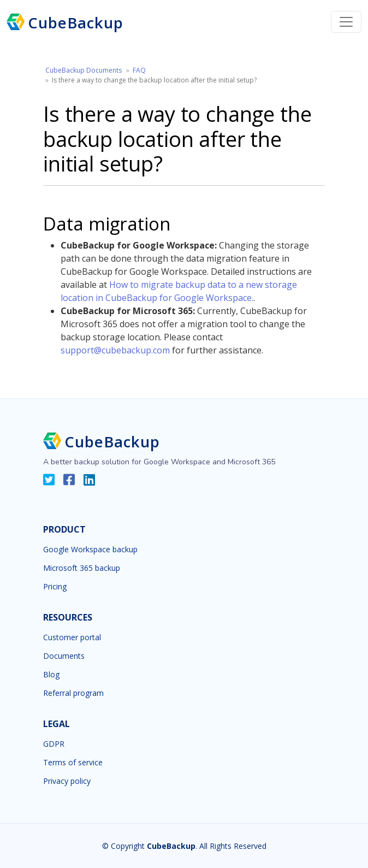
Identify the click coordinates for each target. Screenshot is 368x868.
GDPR (54, 744)
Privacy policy (67, 781)
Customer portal (72, 637)
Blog (51, 675)
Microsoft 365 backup (82, 568)
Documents (64, 656)
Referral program (73, 693)
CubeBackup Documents (84, 70)
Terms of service (73, 763)
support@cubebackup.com (115, 350)
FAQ (139, 70)
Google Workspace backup (90, 550)
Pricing (55, 587)
